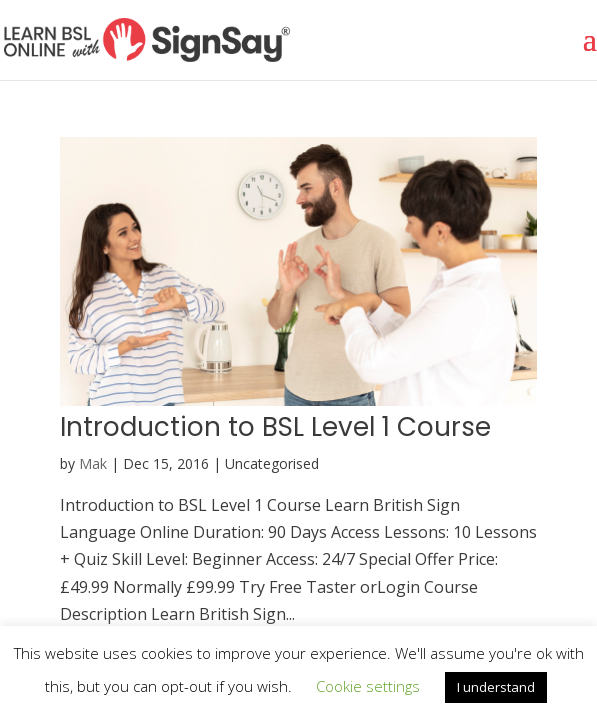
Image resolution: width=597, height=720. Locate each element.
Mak (93, 463)
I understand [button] (496, 687)
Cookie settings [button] (368, 686)
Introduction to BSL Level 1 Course (275, 427)
